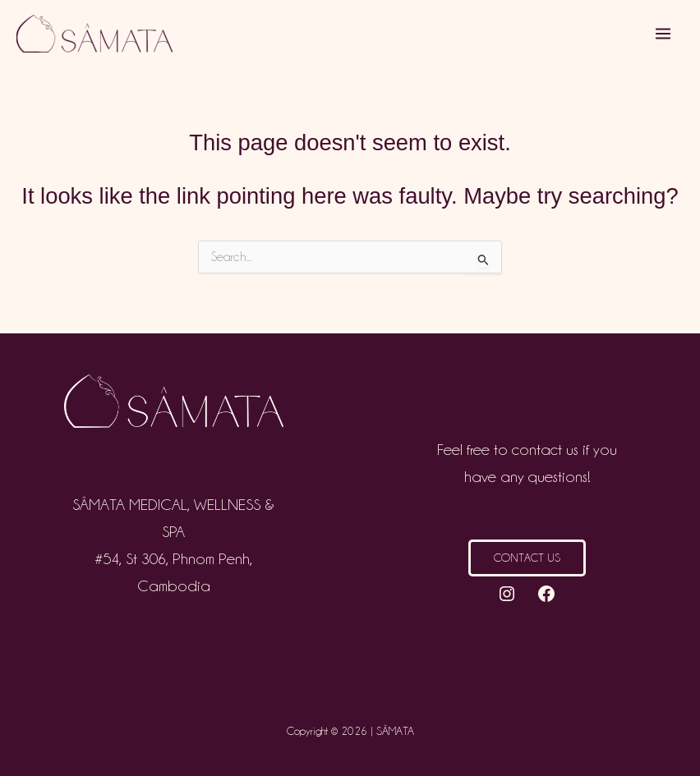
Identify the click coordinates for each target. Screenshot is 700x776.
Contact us (527, 558)
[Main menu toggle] (663, 34)
